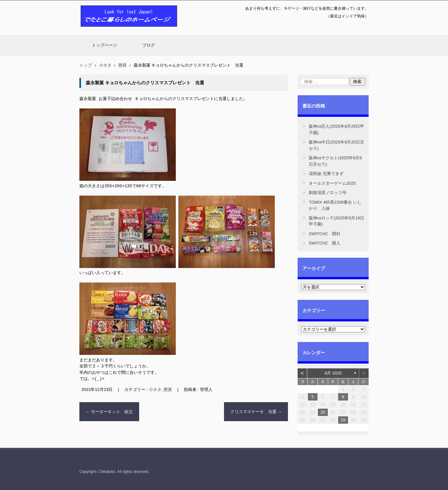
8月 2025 (333, 373)
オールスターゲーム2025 (332, 183)
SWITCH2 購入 (325, 243)
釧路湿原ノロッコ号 (328, 193)
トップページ (104, 45)
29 (343, 420)
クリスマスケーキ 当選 (256, 411)
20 (323, 412)
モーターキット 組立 (109, 411)
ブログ (149, 45)
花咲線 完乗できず (326, 174)
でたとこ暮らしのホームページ (112, 30)
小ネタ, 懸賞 (160, 388)
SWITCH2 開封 (325, 234)
